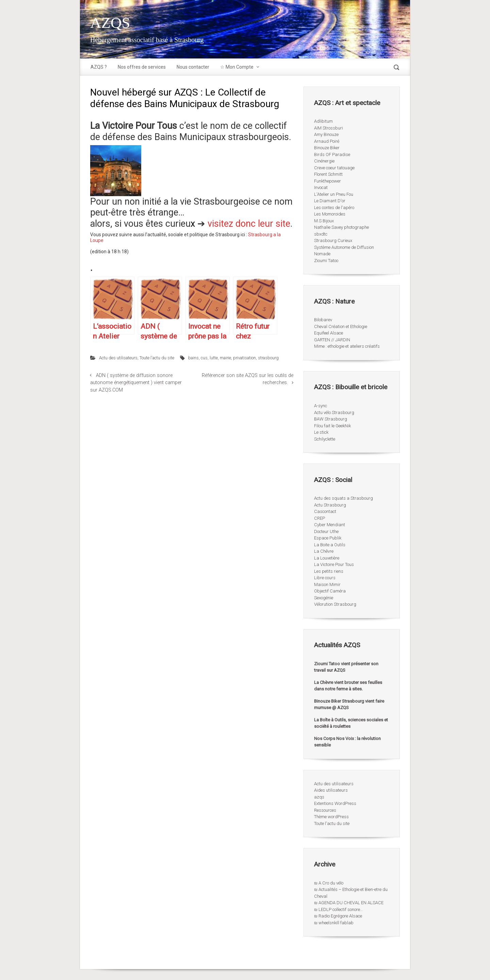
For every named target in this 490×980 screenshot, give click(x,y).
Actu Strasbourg (330, 505)
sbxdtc (321, 234)
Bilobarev (323, 320)
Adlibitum (323, 121)
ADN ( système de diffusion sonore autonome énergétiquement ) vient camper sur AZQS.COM (136, 383)
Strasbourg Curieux (333, 240)
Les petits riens (329, 571)
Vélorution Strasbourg (335, 604)
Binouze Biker (327, 148)
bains (193, 358)
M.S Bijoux (324, 221)
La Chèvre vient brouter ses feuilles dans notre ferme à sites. (348, 686)
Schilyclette (325, 439)
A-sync (321, 406)
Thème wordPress (331, 817)
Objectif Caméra (330, 591)
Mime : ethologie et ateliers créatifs (347, 346)
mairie (225, 358)
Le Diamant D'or (330, 201)
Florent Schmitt (328, 174)
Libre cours (325, 578)
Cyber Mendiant (330, 525)
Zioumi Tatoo (326, 261)
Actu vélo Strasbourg (334, 412)
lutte (214, 358)
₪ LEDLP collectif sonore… (338, 909)
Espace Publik (328, 538)
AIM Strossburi (329, 128)
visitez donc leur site (249, 224)
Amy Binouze (326, 134)
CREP (320, 518)
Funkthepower (328, 181)
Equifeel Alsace (329, 333)
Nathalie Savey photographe (341, 227)
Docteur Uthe (326, 531)
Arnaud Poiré (327, 141)
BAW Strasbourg (331, 419)
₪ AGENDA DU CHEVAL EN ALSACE (349, 903)
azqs (319, 797)
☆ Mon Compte (237, 67)
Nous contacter (193, 67)
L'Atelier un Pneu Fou (334, 194)
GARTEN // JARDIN (332, 340)
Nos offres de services (142, 67)
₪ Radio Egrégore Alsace (338, 916)
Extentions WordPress (335, 803)
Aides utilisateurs (331, 790)
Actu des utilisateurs (118, 358)
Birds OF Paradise (332, 154)
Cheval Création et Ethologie (341, 326)
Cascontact (325, 511)
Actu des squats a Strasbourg (344, 498)
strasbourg (268, 358)
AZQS (110, 23)
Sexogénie (324, 598)
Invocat (321, 187)
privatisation (244, 358)
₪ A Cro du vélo (329, 883)
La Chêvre (324, 551)
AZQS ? (99, 67)
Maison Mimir (327, 584)
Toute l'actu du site (157, 358)
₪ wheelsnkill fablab (334, 923)
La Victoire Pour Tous (334, 564)
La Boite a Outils (330, 545)
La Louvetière (327, 558)
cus (204, 358)
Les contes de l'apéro (334, 208)
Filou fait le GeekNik (332, 426)
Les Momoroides (330, 214)
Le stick (321, 432)
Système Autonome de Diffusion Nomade (344, 251)
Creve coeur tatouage (334, 168)
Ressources (325, 810)
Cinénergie (324, 161)
